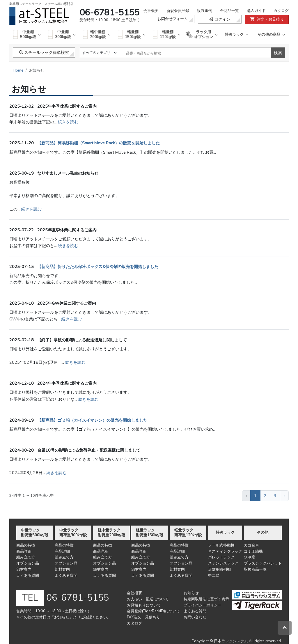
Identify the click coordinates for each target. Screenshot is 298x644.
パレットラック (221, 557)
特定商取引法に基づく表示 (206, 599)
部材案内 (24, 570)
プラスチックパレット (263, 563)
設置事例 (205, 11)
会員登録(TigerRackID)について (154, 611)
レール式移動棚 (221, 545)
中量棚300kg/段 (62, 34)
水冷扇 (250, 557)
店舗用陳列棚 (219, 570)
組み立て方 (26, 557)
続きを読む (68, 122)
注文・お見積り (267, 19)
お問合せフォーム (173, 19)
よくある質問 (28, 576)
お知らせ (191, 593)
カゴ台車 (251, 545)
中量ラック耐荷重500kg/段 (35, 533)
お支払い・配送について (148, 599)
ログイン (220, 19)
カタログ (281, 11)
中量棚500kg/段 (27, 34)
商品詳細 (24, 551)
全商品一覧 (229, 11)
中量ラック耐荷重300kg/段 (73, 533)
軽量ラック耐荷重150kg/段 (150, 533)
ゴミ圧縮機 (253, 551)
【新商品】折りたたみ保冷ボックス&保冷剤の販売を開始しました (98, 267)
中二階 (214, 576)
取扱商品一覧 (255, 570)
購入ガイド (256, 11)
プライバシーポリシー (203, 605)
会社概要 (151, 11)
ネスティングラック (225, 551)
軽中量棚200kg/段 (97, 34)
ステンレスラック (223, 563)
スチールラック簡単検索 (44, 53)
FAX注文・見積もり (143, 617)
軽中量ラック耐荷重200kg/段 (111, 533)
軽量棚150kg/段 (132, 34)
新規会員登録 (178, 11)
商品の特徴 (26, 545)
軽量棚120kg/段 (167, 34)
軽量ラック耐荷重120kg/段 (188, 533)
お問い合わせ (195, 617)
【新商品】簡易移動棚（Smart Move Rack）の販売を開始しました (99, 143)
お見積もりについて (144, 605)
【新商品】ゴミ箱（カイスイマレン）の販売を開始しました (92, 420)
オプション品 (28, 563)
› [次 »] (284, 496)
